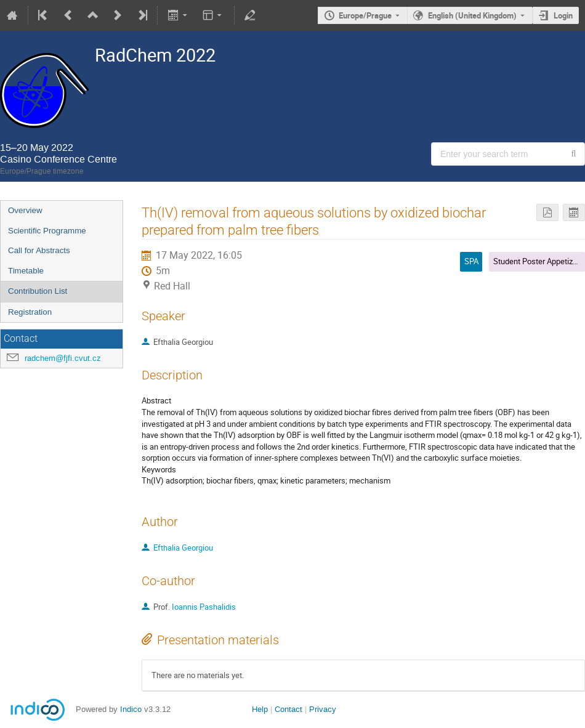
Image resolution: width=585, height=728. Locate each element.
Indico (131, 709)
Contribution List (38, 291)
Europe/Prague (365, 15)
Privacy (323, 709)
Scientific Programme (47, 231)
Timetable (26, 271)
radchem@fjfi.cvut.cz (63, 358)
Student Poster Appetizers (539, 261)
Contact (288, 709)
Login (563, 15)
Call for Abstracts (39, 250)
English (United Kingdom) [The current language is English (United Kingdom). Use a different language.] (472, 15)
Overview (25, 210)
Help (260, 709)
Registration (30, 312)
